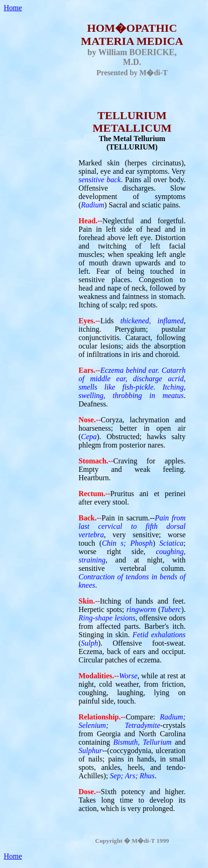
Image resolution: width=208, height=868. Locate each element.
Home (13, 8)
